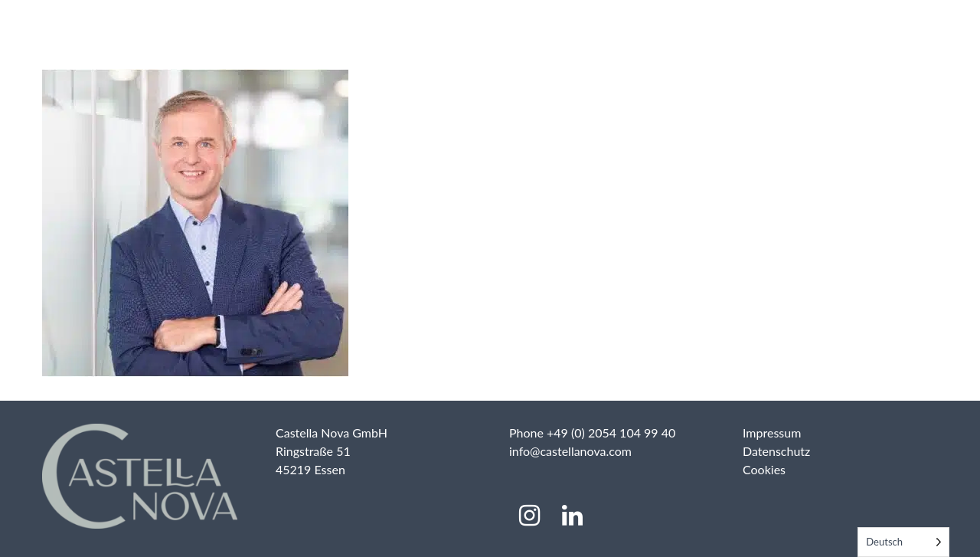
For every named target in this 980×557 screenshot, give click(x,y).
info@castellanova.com (570, 451)
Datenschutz (776, 451)
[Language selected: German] (903, 542)
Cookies (764, 469)
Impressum (772, 432)
